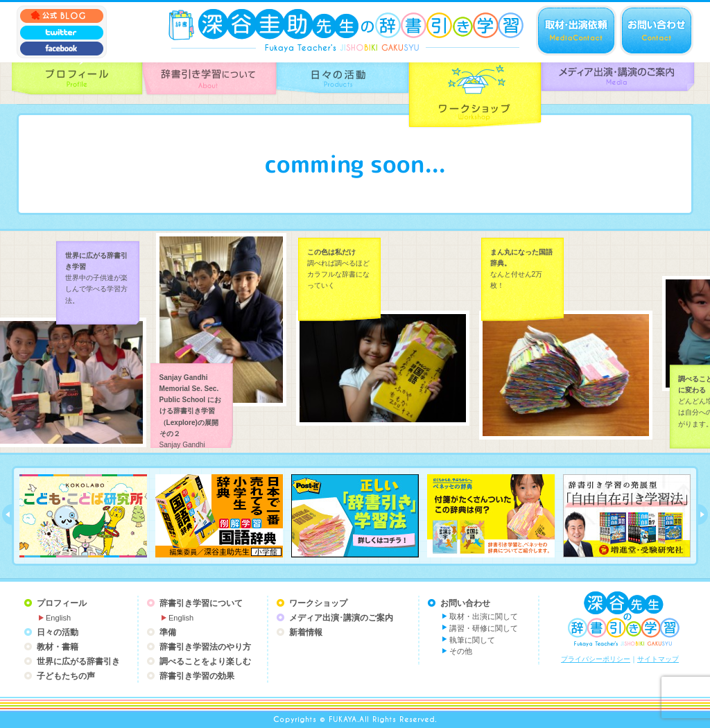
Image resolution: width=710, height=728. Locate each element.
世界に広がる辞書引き (78, 661)
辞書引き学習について (201, 603)
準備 (168, 632)
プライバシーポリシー (596, 659)
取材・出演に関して (484, 616)
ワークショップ (318, 603)
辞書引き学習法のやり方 (205, 647)
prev (7, 514)
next (703, 514)
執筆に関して (472, 640)
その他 (461, 651)
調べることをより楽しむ (205, 661)
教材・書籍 (58, 647)
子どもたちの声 (66, 676)
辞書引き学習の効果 (197, 676)
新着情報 (306, 632)
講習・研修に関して (484, 628)
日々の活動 (58, 632)
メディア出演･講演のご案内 (341, 618)
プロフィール (62, 603)
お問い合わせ (465, 603)
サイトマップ (658, 659)
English (58, 618)
